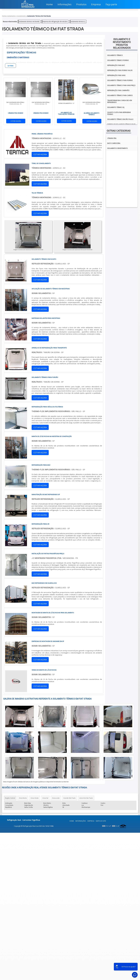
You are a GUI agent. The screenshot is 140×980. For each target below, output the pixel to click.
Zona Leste (56, 798)
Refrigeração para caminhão (118, 90)
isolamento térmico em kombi (29, 22)
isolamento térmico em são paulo (120, 119)
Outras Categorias (119, 131)
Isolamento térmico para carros (120, 95)
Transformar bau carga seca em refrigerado (120, 101)
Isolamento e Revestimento (118, 148)
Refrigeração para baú (116, 65)
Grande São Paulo (69, 798)
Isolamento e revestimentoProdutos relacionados (122, 44)
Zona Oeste (35, 798)
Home (72, 821)
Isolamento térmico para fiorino (120, 80)
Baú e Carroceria (114, 143)
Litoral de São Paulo (86, 798)
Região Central (10, 798)
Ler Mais (11, 66)
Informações (81, 821)
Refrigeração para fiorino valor (120, 70)
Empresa (91, 821)
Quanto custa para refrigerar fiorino (119, 113)
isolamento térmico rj (78, 22)
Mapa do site (101, 821)
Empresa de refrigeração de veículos (55, 22)
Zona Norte (23, 798)
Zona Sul (45, 798)
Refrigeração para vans (116, 75)
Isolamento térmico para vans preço (121, 85)
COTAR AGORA (16, 121)
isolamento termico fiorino (118, 60)
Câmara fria (112, 138)
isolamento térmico (115, 55)
